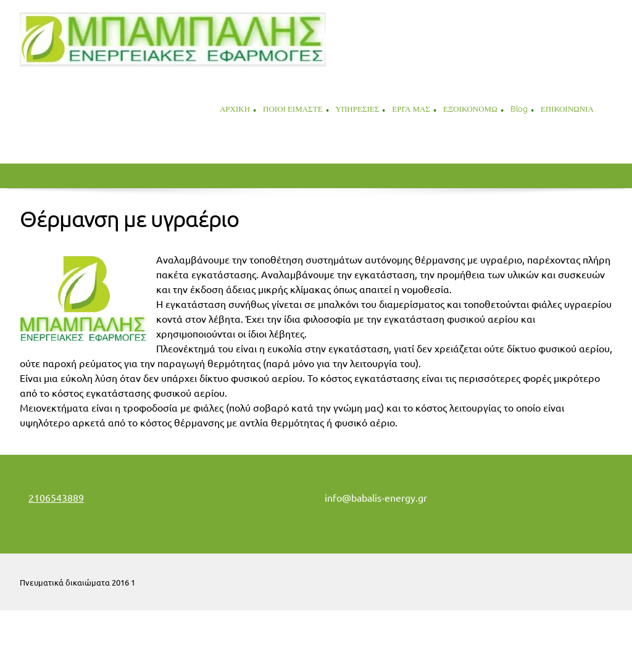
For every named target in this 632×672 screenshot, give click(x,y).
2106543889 (56, 498)
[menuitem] (235, 110)
